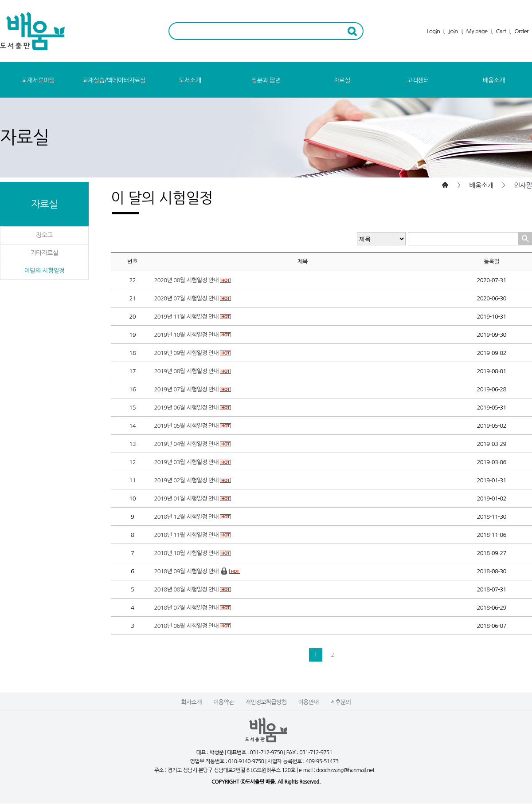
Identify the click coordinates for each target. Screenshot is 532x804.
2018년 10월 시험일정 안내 (186, 553)
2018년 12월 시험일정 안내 (186, 517)
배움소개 (494, 80)
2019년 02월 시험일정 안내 (186, 480)
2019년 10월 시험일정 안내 (186, 335)
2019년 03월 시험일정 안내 (186, 462)
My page (477, 31)
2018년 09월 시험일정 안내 (186, 571)
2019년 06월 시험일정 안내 (186, 408)
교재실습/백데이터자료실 (114, 80)
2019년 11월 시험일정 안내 (186, 317)
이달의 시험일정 (44, 271)
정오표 (44, 235)
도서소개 (190, 80)
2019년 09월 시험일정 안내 (186, 353)
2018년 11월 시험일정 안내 (186, 535)
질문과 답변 (266, 80)
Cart (501, 31)
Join (453, 31)
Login (433, 31)
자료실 (342, 80)
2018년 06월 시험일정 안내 (186, 626)
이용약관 (223, 702)
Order (521, 31)
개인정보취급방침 (266, 702)
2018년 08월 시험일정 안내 (186, 589)
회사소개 (192, 702)
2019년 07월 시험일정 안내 (186, 389)
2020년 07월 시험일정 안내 (186, 298)
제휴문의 (340, 702)
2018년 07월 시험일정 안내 (186, 608)
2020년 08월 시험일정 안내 (186, 280)
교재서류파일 (38, 80)
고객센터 (418, 80)
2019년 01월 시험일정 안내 (186, 499)
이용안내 (308, 702)
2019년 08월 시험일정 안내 (186, 371)
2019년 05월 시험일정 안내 (186, 426)
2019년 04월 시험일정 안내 (186, 444)
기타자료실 (45, 253)
